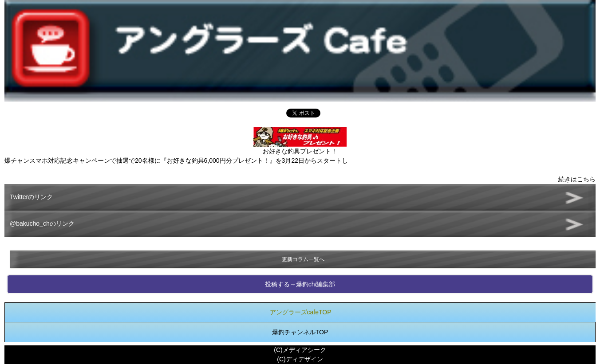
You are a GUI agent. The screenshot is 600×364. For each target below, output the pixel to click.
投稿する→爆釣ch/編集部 (300, 284)
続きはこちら (577, 179)
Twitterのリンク (31, 197)
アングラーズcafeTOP (301, 312)
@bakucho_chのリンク (42, 223)
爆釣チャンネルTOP (300, 332)
